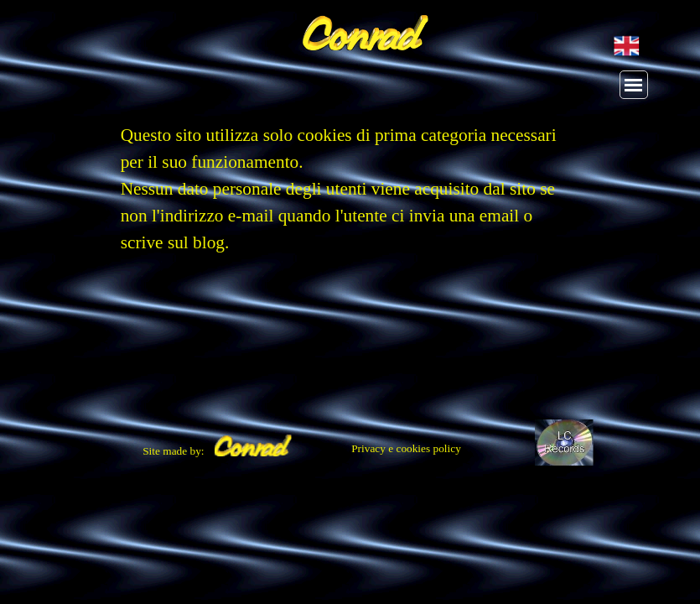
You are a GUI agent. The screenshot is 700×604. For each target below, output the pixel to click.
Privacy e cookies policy (406, 448)
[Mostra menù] (634, 85)
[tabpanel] (350, 197)
